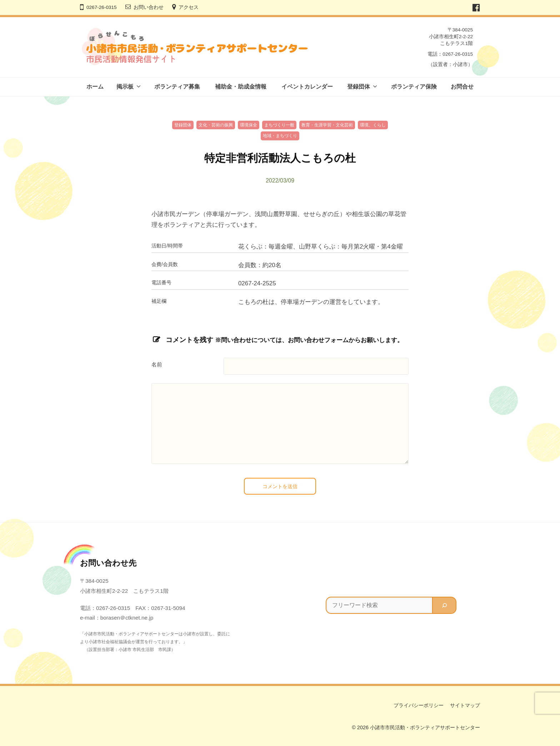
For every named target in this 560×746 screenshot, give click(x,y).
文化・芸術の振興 (216, 125)
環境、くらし (373, 125)
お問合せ (462, 87)
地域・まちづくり (280, 136)
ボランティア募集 (177, 87)
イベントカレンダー (307, 87)
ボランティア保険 (414, 87)
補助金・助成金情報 (241, 87)
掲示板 (125, 87)
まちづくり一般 (279, 125)
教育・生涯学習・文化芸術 (327, 125)
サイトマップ (465, 705)
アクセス (189, 7)
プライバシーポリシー (419, 705)
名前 (157, 365)
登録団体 (359, 87)
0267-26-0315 (102, 7)
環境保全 (249, 125)
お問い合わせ (149, 7)
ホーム (95, 87)
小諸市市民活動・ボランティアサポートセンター (425, 727)
